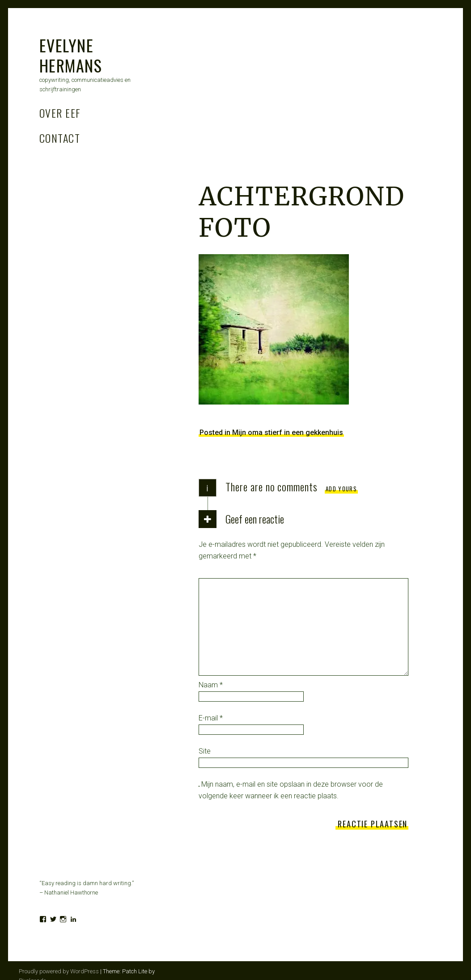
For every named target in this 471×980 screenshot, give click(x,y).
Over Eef (60, 113)
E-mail (211, 718)
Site (205, 751)
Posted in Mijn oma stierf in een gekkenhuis (271, 432)
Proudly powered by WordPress (59, 971)
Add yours (341, 489)
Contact (60, 138)
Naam (211, 685)
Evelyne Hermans (71, 55)
